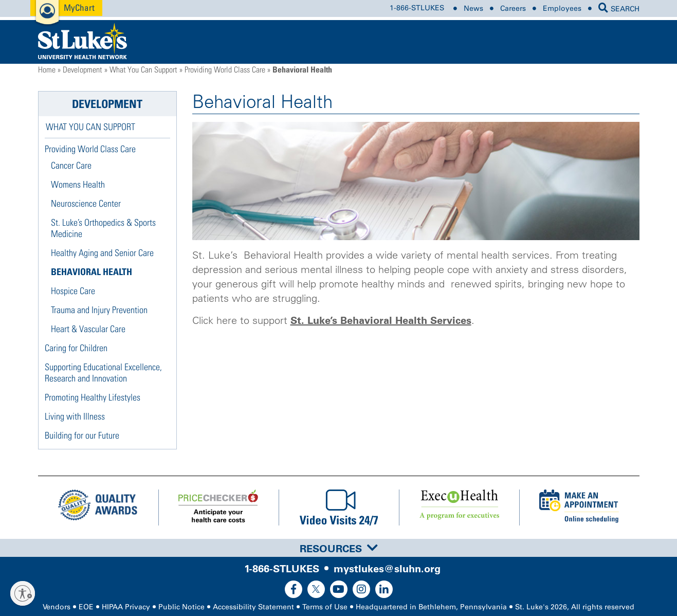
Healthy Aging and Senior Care (102, 253)
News (473, 8)
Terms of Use (325, 607)
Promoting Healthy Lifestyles (93, 397)
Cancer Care (71, 165)
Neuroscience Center (86, 203)
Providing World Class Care (225, 69)
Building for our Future (82, 435)
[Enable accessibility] (23, 593)
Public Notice (181, 607)
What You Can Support (143, 69)
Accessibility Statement (253, 607)
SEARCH (619, 9)
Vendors (57, 607)
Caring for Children (76, 348)
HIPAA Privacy (126, 607)
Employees (562, 8)
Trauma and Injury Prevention (99, 310)
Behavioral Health (92, 272)
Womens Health (78, 184)
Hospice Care (73, 291)
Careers (513, 8)
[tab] (338, 548)
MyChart (79, 7)
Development (82, 69)
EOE (86, 607)
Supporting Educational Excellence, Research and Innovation (103, 373)
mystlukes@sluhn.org (387, 569)
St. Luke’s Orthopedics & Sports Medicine (103, 228)
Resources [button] (339, 549)
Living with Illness (75, 416)
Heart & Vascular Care (88, 329)
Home (47, 69)
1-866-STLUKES (417, 8)
